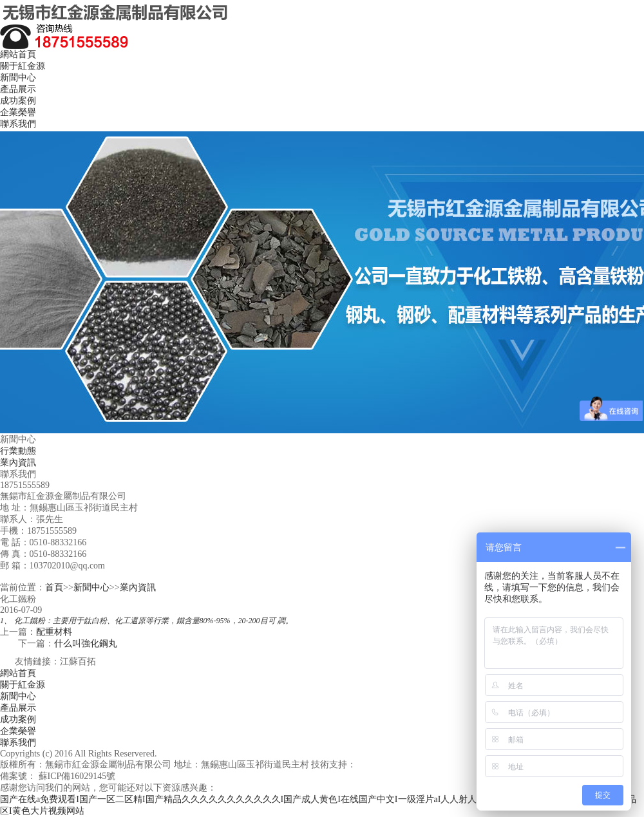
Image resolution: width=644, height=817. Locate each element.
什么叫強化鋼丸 (86, 643)
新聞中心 (18, 78)
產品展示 (18, 89)
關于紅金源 (23, 66)
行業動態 (18, 451)
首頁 (54, 587)
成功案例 (18, 101)
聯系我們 (18, 124)
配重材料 (54, 632)
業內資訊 (18, 463)
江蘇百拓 (78, 662)
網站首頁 (18, 54)
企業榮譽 (18, 112)
